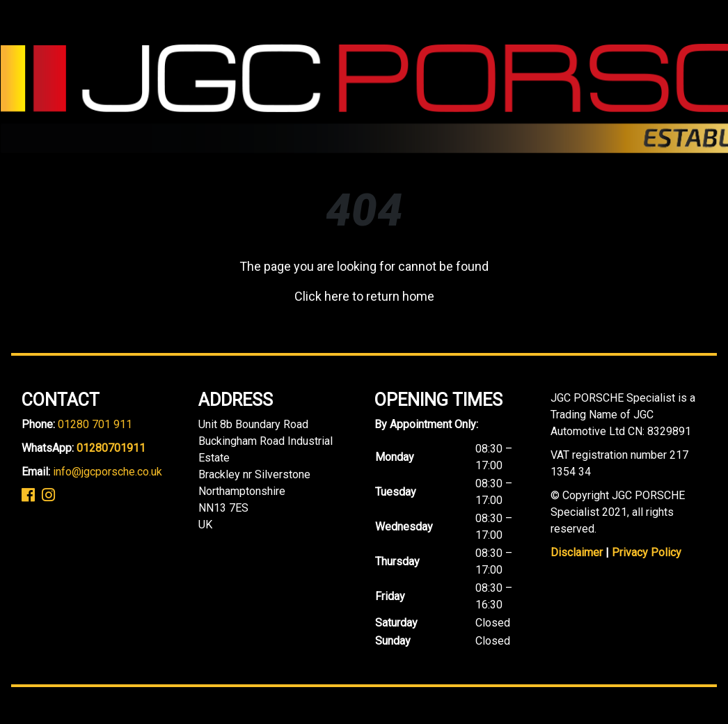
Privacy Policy (647, 552)
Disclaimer (577, 552)
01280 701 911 (95, 424)
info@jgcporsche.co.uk (108, 472)
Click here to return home (364, 296)
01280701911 (111, 448)
